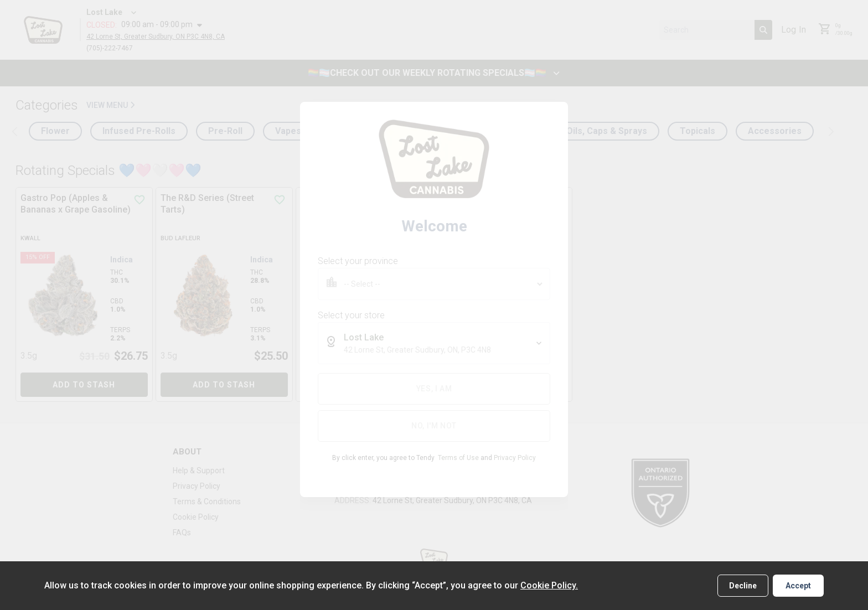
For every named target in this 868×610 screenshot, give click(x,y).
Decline (743, 586)
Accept (798, 586)
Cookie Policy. (549, 585)
